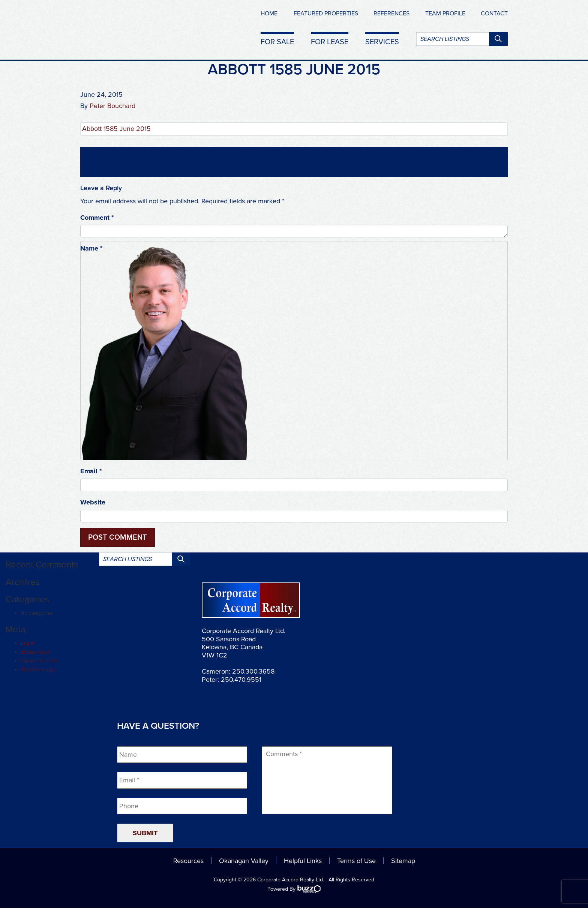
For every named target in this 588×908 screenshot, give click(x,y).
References (391, 14)
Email (91, 471)
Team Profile (445, 14)
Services (382, 42)
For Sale (277, 42)
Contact (494, 14)
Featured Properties (326, 14)
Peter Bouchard (112, 106)
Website (93, 502)
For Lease (330, 42)
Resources (188, 861)
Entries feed (35, 652)
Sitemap (403, 861)
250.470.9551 (241, 680)
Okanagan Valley (244, 861)
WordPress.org (38, 670)
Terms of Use (356, 861)
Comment (97, 218)
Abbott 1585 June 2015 (116, 129)
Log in (28, 643)
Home (269, 14)
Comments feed (39, 661)
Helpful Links (303, 861)
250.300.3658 (253, 671)
